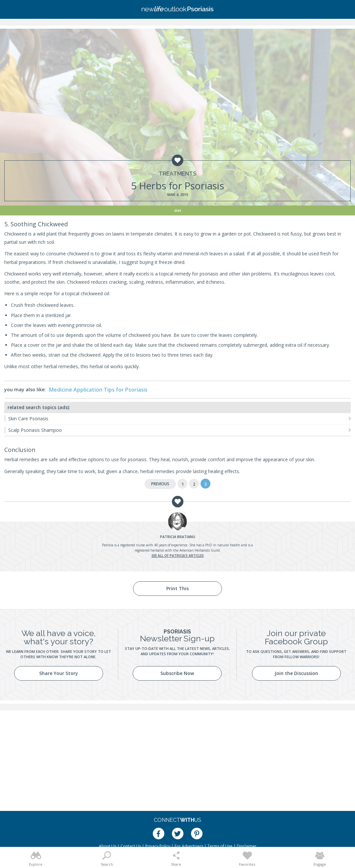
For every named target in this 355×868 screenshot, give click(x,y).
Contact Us (131, 846)
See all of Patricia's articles (178, 556)
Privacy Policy (158, 846)
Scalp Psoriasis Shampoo (35, 430)
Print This (177, 588)
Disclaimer (247, 846)
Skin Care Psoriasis (28, 418)
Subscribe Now (177, 673)
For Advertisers (189, 846)
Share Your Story (59, 673)
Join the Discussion (296, 673)
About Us (108, 846)
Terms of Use (220, 846)
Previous (160, 484)
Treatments (178, 174)
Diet (178, 210)
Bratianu (178, 537)
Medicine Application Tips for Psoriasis (98, 390)
